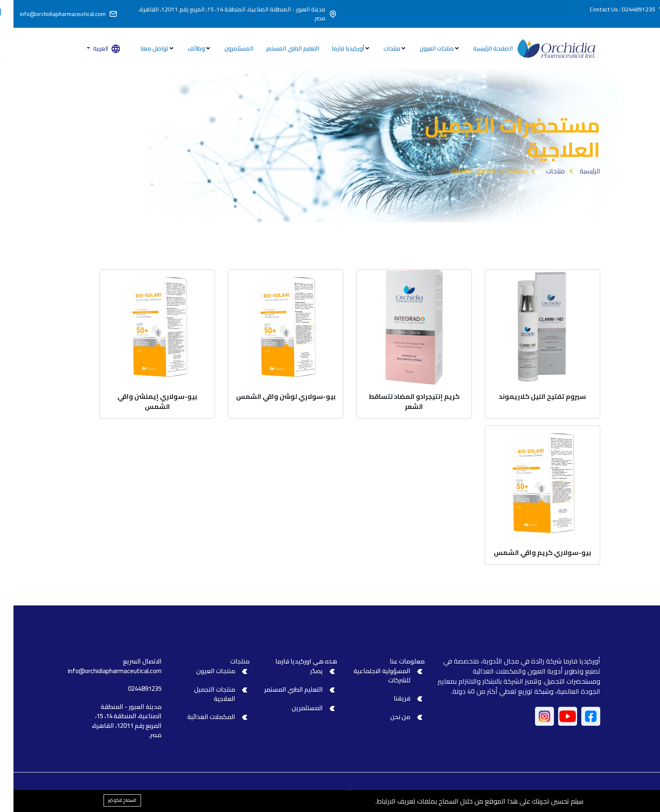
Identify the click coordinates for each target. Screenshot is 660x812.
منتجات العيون (424, 48)
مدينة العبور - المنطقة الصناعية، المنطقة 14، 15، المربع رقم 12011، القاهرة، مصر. (218, 14)
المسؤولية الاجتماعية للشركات (369, 676)
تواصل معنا (141, 48)
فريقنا (389, 698)
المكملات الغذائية (198, 717)
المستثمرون (225, 48)
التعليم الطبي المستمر (279, 48)
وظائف (184, 48)
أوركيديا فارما (335, 48)
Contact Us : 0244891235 (609, 9)
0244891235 (131, 689)
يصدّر (303, 671)
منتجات (379, 48)
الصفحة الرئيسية (479, 48)
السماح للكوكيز (109, 800)
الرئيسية (576, 171)
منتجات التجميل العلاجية (201, 694)
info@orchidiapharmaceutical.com (49, 14)
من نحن (387, 717)
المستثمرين (294, 708)
